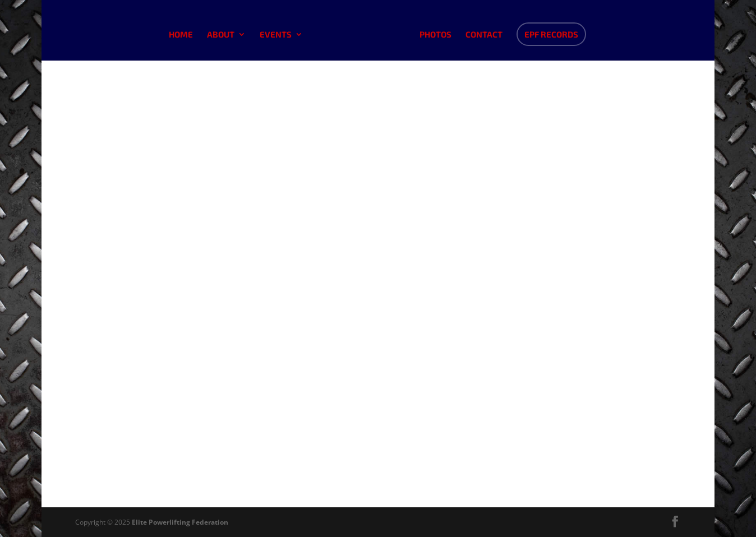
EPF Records (551, 34)
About (221, 35)
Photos (435, 35)
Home (181, 35)
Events (276, 35)
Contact (484, 35)
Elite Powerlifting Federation (180, 522)
